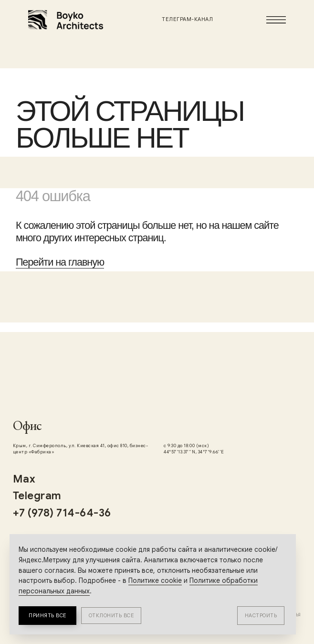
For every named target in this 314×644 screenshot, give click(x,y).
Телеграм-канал (187, 19)
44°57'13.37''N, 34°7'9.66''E (194, 452)
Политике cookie (155, 580)
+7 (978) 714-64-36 (62, 513)
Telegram (37, 495)
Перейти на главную (60, 262)
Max (24, 479)
